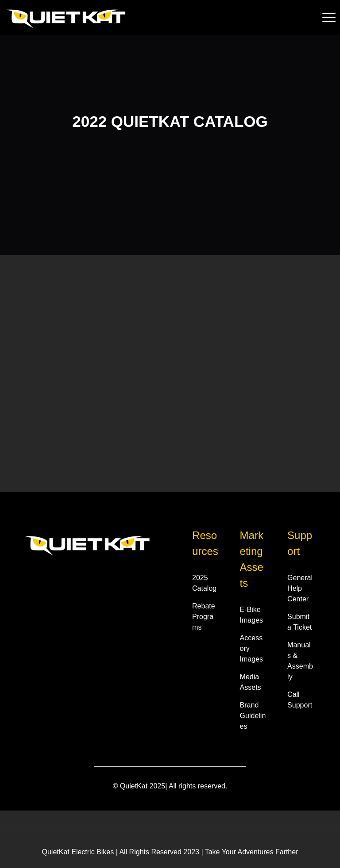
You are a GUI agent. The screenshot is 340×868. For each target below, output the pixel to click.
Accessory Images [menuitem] (251, 648)
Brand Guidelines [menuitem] (253, 716)
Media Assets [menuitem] (251, 682)
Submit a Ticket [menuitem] (299, 622)
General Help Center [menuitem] (300, 588)
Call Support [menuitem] (300, 700)
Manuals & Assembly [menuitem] (300, 661)
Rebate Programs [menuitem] (204, 617)
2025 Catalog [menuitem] (204, 583)
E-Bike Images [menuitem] (251, 615)
